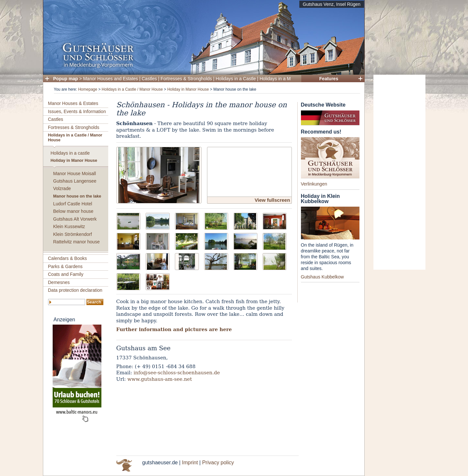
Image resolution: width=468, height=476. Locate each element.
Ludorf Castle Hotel (73, 204)
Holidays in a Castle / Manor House (132, 89)
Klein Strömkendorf (73, 234)
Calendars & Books (68, 258)
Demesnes (59, 282)
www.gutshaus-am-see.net (160, 379)
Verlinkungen (314, 184)
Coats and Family (66, 274)
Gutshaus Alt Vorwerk (75, 219)
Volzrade (62, 188)
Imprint (190, 463)
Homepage (88, 89)
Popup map (66, 79)
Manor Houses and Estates (111, 79)
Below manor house (73, 211)
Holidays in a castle (70, 153)
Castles (149, 79)
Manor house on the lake (77, 196)
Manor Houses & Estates (73, 103)
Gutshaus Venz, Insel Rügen (332, 4)
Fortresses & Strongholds (186, 79)
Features (329, 79)
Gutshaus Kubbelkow (322, 277)
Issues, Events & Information (77, 111)
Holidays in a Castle (236, 79)
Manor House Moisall (75, 174)
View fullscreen (272, 200)
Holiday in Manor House (188, 89)
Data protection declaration (75, 290)
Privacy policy (218, 463)
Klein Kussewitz (69, 226)
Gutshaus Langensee (75, 181)
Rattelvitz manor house (77, 242)
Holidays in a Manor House (287, 79)
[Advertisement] (399, 172)
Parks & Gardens (65, 266)
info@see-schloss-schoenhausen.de (177, 373)
